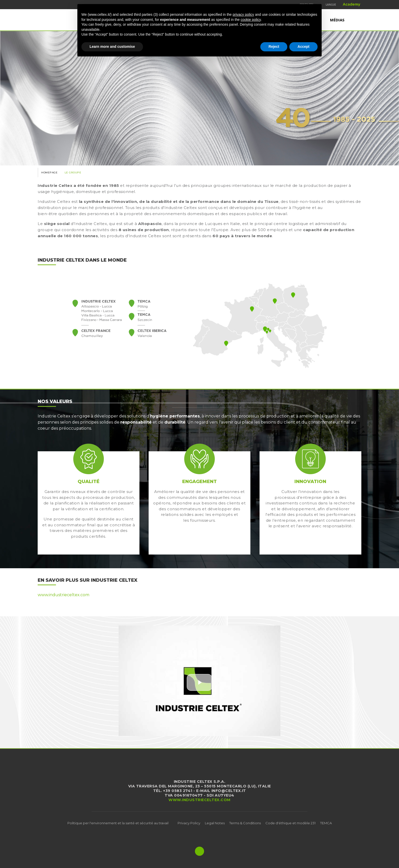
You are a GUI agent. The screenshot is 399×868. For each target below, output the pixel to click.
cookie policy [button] (251, 20)
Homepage (49, 173)
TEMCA (326, 823)
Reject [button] (274, 47)
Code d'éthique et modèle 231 (290, 823)
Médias (337, 20)
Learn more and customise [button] (112, 47)
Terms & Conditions (245, 823)
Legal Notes (215, 823)
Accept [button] (303, 47)
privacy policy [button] (243, 14)
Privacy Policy (189, 823)
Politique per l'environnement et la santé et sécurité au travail (118, 823)
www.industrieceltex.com (63, 595)
